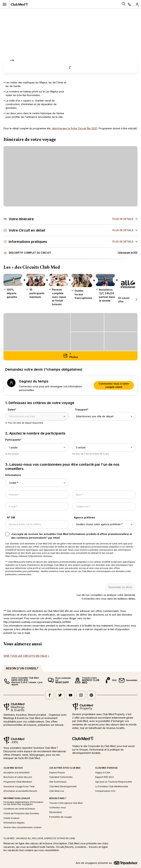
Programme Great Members (18, 782)
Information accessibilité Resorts (20, 791)
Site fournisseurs (58, 782)
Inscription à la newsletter (17, 773)
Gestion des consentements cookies (23, 827)
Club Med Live (57, 791)
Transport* (82, 410)
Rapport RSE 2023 (104, 777)
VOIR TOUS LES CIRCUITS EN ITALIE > (26, 656)
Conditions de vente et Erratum (19, 809)
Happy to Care (103, 773)
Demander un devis (120, 587)
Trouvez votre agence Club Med (66, 803)
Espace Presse (57, 773)
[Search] (124, 4)
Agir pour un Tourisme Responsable (114, 782)
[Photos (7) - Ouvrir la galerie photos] (70, 356)
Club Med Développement (63, 787)
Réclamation (56, 812)
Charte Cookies (11, 818)
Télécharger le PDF (128, 253)
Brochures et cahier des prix (18, 777)
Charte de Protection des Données (21, 814)
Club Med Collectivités (61, 777)
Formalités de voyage (60, 817)
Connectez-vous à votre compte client (114, 385)
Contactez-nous (58, 808)
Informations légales (14, 823)
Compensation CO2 (105, 791)
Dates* (12, 410)
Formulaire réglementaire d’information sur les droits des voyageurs (23, 803)
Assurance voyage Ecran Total (19, 787)
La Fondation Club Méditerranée (112, 787)
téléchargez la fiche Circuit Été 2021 (75, 128)
